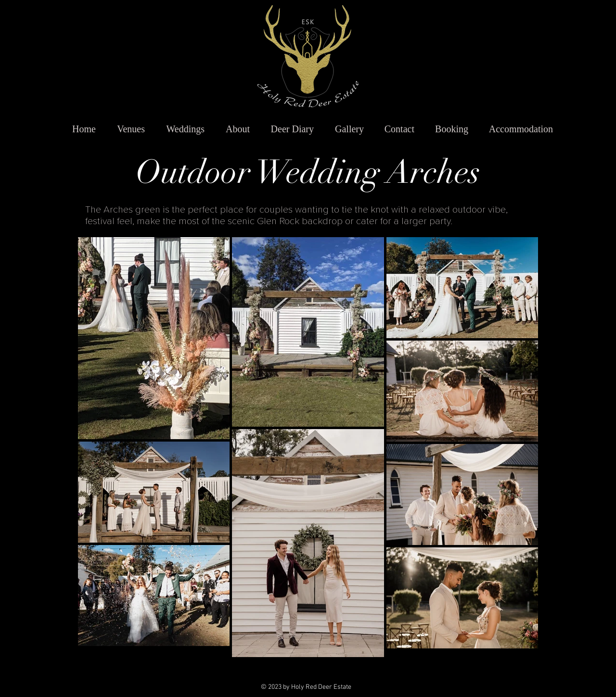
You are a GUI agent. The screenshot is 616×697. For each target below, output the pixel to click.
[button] (127, 129)
